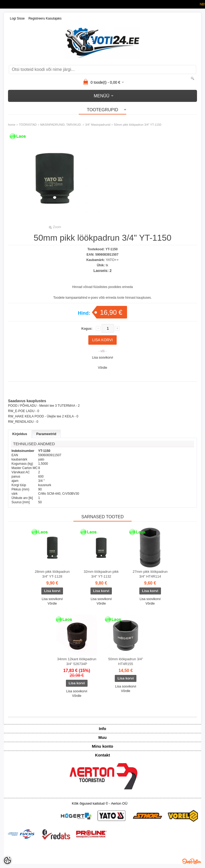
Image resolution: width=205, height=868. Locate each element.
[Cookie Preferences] (7, 861)
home (12, 125)
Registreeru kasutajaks (45, 18)
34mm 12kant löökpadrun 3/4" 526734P (77, 661)
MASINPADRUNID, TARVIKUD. (61, 125)
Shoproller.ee (192, 861)
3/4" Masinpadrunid (98, 125)
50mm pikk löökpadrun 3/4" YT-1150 (138, 125)
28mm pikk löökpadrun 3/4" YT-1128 (52, 574)
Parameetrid (46, 434)
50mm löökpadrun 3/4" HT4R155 (125, 661)
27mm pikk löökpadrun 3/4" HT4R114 (150, 574)
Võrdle (103, 368)
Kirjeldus (20, 434)
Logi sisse (17, 18)
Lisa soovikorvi (103, 358)
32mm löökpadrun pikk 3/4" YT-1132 (101, 574)
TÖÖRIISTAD (28, 125)
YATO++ (112, 260)
